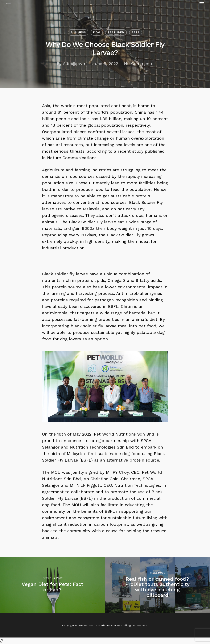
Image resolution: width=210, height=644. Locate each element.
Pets (136, 32)
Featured (116, 32)
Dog (97, 32)
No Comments (139, 64)
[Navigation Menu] (202, 4)
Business (78, 32)
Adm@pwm (75, 64)
